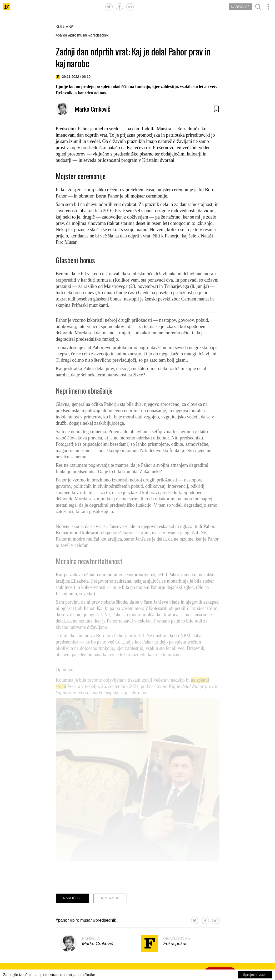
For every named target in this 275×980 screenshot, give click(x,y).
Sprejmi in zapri (255, 975)
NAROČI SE (240, 7)
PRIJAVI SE (110, 898)
